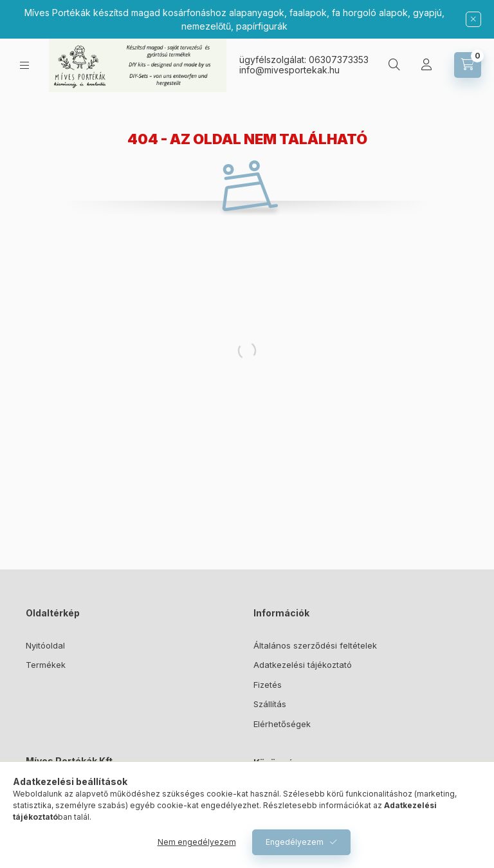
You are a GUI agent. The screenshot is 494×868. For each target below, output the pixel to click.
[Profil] (426, 65)
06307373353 (339, 60)
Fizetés (268, 685)
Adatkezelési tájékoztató (303, 665)
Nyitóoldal (45, 645)
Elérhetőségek (282, 724)
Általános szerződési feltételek (315, 645)
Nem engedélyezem (197, 842)
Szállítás (270, 704)
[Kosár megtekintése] (468, 65)
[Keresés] (394, 65)
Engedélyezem (295, 842)
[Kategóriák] (24, 65)
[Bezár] (473, 19)
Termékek (46, 665)
